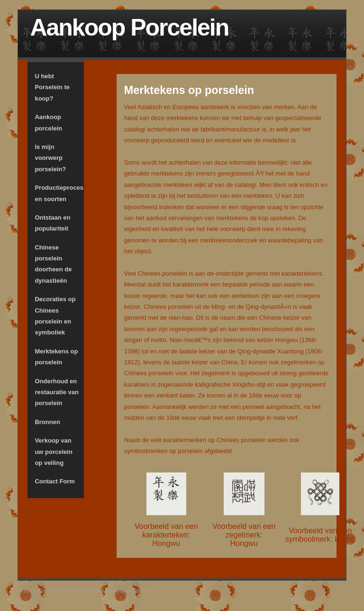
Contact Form (55, 481)
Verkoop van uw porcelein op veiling (53, 452)
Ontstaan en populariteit (52, 223)
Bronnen (47, 422)
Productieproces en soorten (59, 193)
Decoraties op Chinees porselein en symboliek (55, 316)
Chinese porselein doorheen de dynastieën (53, 264)
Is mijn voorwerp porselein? (50, 158)
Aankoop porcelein (48, 122)
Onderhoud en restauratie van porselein (57, 392)
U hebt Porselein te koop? (52, 87)
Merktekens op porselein (56, 357)
